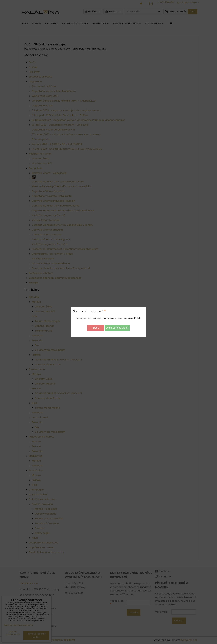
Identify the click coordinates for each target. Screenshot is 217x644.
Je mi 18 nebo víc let (117, 328)
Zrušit (96, 328)
